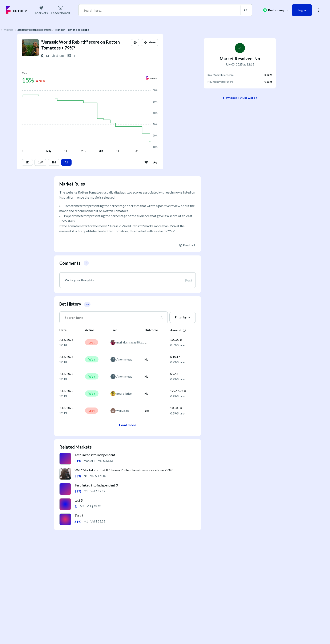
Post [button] (189, 280)
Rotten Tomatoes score (110, 30)
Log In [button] (302, 10)
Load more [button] (128, 425)
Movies (83, 30)
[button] (173, 46)
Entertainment (64, 30)
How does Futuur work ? (240, 98)
